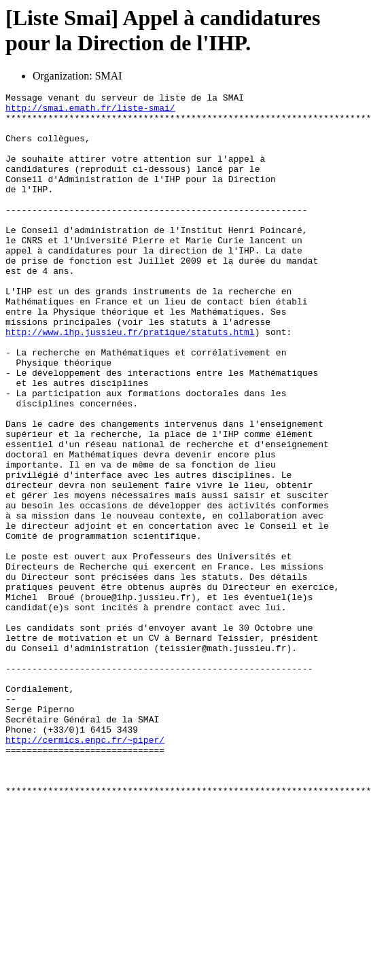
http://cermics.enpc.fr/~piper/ (85, 870)
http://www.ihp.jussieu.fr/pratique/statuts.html (130, 381)
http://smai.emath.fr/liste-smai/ (90, 111)
